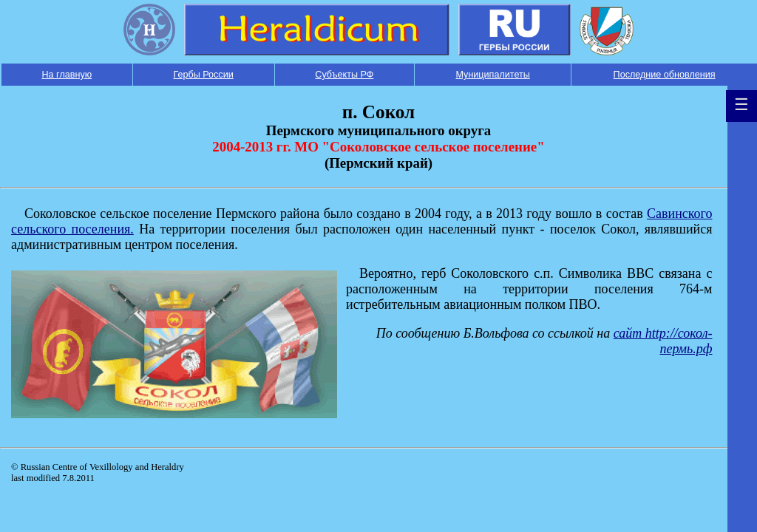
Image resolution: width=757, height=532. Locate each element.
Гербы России (203, 75)
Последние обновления (665, 75)
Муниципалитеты (492, 75)
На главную (67, 75)
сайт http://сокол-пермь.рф (663, 341)
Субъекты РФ (344, 75)
